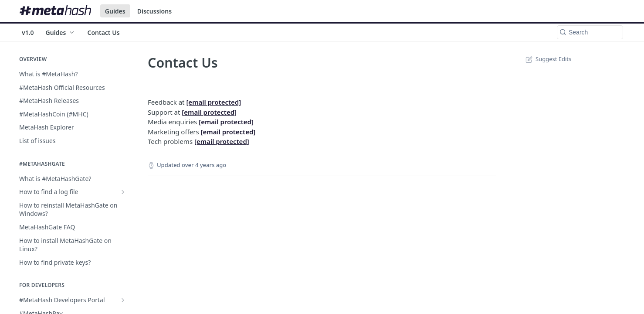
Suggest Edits (547, 59)
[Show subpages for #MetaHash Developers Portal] (123, 300)
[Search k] (590, 32)
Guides (115, 11)
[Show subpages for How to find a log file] (123, 192)
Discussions (154, 11)
